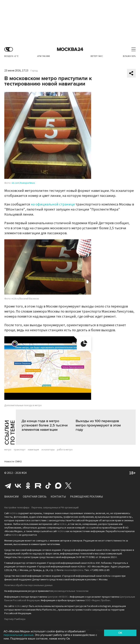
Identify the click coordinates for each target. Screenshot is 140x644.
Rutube (38, 486)
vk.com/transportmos (23, 183)
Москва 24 (70, 49)
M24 (24, 473)
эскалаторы (48, 450)
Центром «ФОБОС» (58, 597)
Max (58, 486)
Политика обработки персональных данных (28, 585)
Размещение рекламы (87, 497)
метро (8, 450)
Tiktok (48, 486)
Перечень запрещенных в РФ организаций (55, 508)
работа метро (65, 450)
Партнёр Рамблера (15, 619)
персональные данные (19, 635)
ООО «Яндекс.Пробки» (98, 600)
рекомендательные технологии (71, 591)
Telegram (8, 486)
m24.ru (14, 513)
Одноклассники (28, 486)
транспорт (20, 450)
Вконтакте (18, 486)
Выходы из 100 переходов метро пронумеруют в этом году (98, 425)
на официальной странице (53, 204)
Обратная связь (35, 497)
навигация (33, 450)
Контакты (58, 497)
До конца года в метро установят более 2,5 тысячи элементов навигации (45, 425)
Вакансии (12, 497)
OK (120, 633)
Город (34, 71)
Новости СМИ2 (13, 461)
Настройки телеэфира (17, 508)
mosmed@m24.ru (74, 570)
